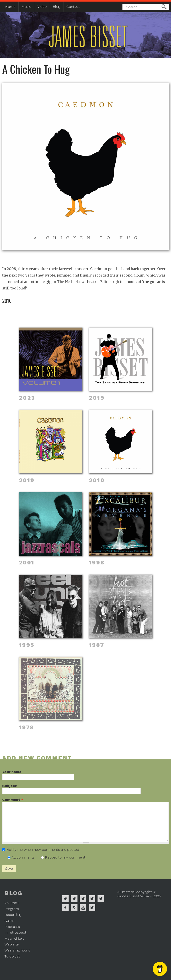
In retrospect (15, 932)
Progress (12, 909)
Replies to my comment (65, 857)
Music (26, 7)
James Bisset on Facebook (65, 908)
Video (42, 7)
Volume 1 (12, 903)
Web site (12, 944)
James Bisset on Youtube (83, 908)
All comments (24, 857)
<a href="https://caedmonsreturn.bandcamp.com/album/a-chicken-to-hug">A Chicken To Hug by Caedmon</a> (85, 259)
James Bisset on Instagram (74, 908)
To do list (12, 956)
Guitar (9, 921)
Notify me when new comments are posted (43, 850)
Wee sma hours (17, 950)
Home (10, 7)
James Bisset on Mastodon (92, 908)
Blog (56, 7)
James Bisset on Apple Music (74, 899)
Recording (13, 915)
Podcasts (12, 927)
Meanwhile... (14, 938)
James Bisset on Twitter (101, 899)
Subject (9, 786)
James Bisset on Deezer (83, 899)
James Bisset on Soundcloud (92, 899)
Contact (73, 7)
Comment (13, 800)
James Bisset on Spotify (65, 899)
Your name (12, 772)
